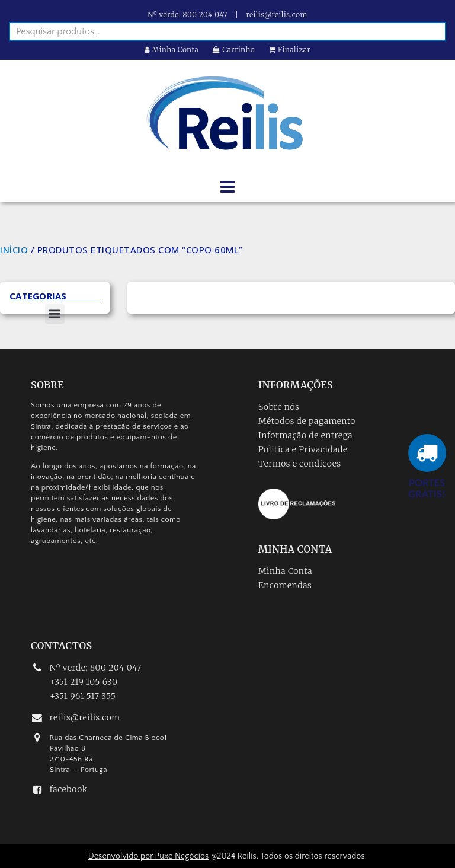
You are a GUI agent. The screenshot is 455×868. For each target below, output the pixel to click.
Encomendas (285, 585)
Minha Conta (172, 50)
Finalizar (290, 50)
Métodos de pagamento (307, 421)
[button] (55, 314)
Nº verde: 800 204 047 (188, 15)
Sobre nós (279, 407)
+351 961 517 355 (83, 696)
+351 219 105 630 (84, 682)
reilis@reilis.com (277, 15)
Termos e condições (300, 464)
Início (14, 250)
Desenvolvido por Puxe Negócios (149, 856)
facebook (69, 789)
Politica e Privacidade (303, 449)
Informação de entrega (305, 435)
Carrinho (234, 50)
